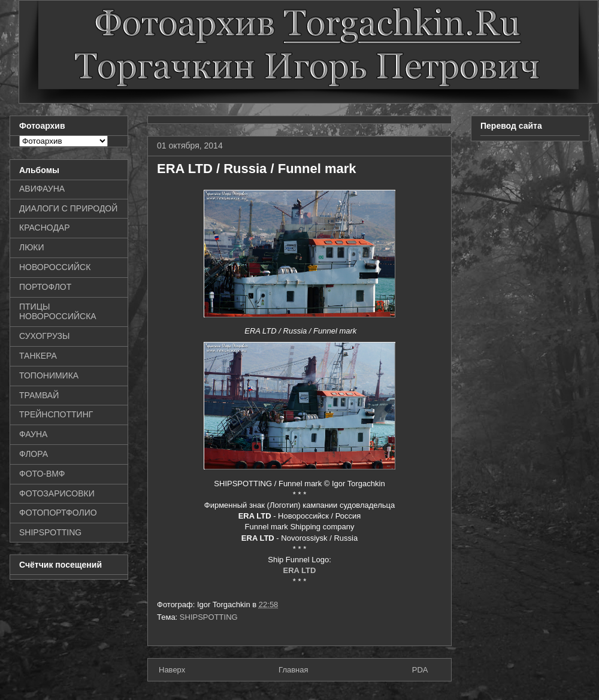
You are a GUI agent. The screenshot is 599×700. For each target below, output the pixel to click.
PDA (420, 670)
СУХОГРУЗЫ (44, 336)
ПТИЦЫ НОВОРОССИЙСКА (58, 312)
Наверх (172, 670)
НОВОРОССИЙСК (55, 267)
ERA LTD (300, 570)
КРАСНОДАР (45, 228)
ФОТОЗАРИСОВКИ (57, 493)
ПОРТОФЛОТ (45, 287)
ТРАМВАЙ (39, 395)
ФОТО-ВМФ (42, 474)
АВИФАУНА (42, 189)
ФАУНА (33, 434)
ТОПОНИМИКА (49, 375)
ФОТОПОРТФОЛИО (58, 513)
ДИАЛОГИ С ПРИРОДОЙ (68, 208)
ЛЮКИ (32, 247)
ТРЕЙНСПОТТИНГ (56, 414)
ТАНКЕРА (38, 356)
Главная (293, 670)
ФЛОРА (34, 454)
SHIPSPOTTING (209, 617)
